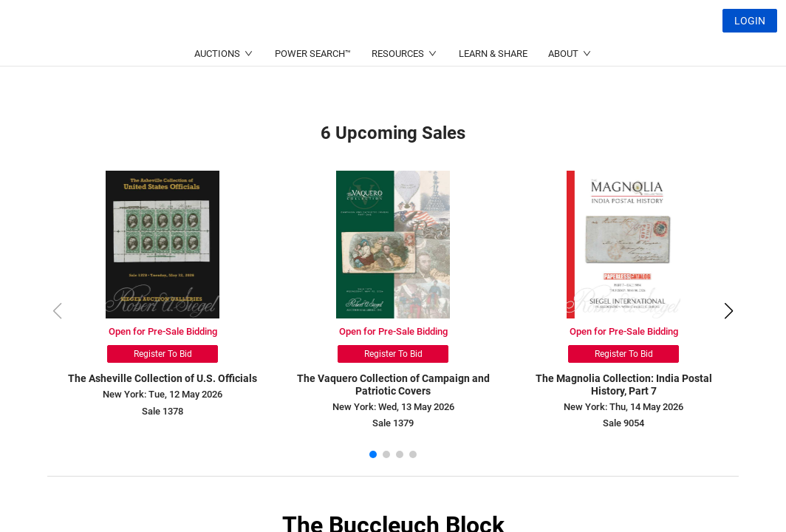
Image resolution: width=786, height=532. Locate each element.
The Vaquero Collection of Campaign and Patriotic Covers (393, 385)
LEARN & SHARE (493, 89)
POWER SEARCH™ (313, 89)
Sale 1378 (163, 411)
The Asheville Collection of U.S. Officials (163, 378)
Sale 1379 (393, 423)
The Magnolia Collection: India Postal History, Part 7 (624, 385)
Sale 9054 (623, 423)
